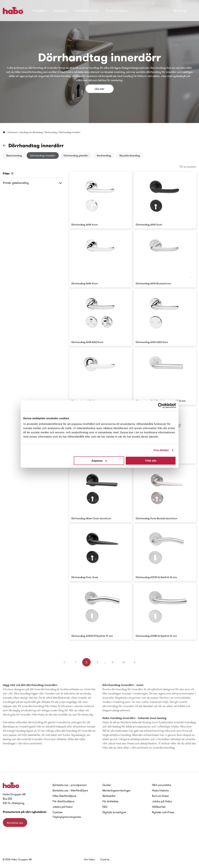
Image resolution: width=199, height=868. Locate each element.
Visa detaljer (161, 450)
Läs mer (99, 89)
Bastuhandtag (14, 156)
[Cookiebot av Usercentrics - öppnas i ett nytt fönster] (161, 406)
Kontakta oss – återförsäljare (70, 790)
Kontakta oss (15, 823)
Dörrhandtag (51, 132)
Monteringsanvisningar (117, 790)
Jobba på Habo (63, 807)
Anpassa (99, 461)
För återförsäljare (117, 11)
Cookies (58, 812)
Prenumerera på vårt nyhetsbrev (25, 812)
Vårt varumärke (162, 785)
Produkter (40, 11)
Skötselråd (109, 796)
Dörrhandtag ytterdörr (76, 156)
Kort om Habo (160, 796)
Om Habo (89, 859)
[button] (194, 11)
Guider (107, 785)
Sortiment (13, 132)
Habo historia (160, 790)
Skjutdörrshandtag (130, 156)
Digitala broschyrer (114, 812)
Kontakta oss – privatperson (70, 785)
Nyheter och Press (163, 812)
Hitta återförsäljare (87, 11)
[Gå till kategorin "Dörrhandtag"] (7, 145)
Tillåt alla (151, 461)
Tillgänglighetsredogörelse (67, 817)
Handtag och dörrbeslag (31, 132)
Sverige (180, 11)
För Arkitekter (111, 801)
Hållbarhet (159, 807)
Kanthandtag (104, 156)
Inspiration (61, 11)
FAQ (105, 807)
